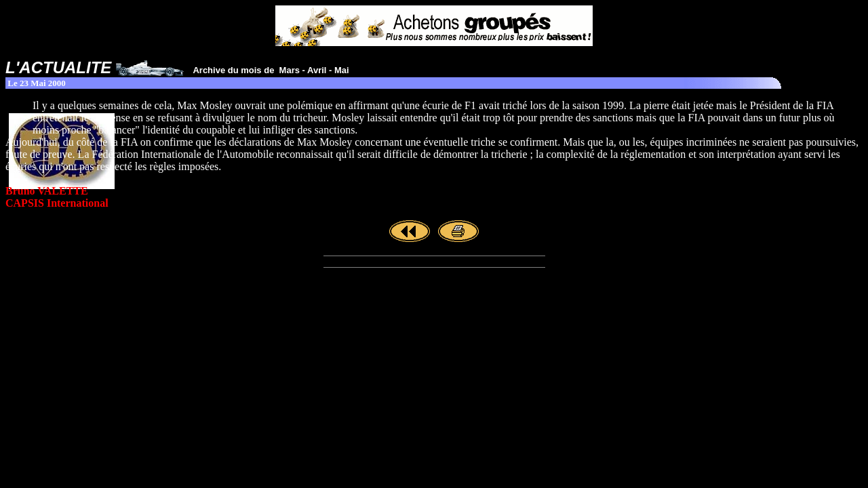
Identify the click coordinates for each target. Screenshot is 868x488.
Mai (342, 70)
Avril (317, 70)
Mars (290, 70)
